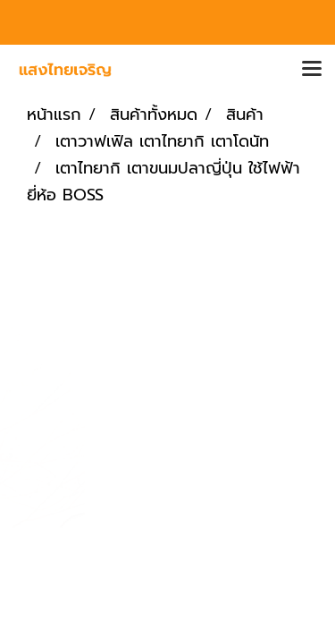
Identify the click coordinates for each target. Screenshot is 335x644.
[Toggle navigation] (312, 70)
